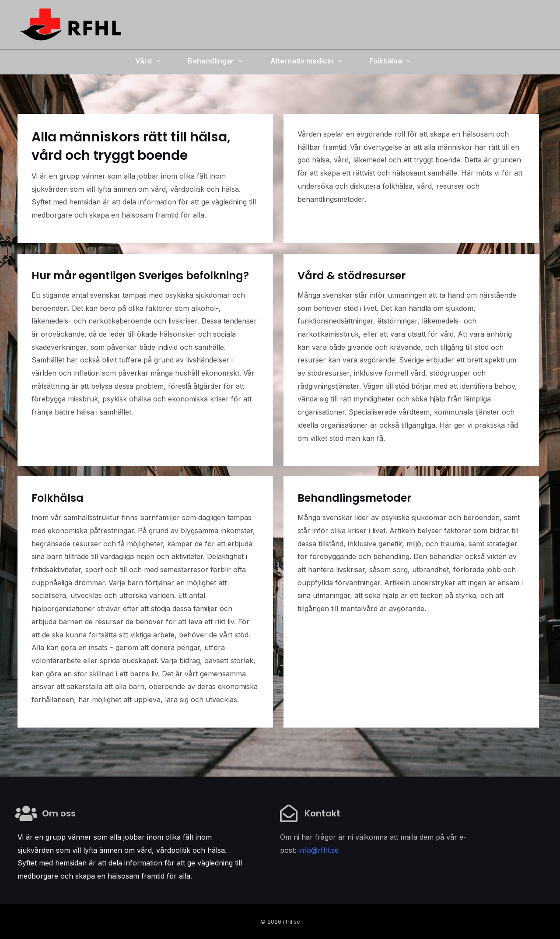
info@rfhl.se (318, 850)
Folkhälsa (390, 61)
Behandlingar (215, 61)
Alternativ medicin (306, 61)
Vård (148, 61)
